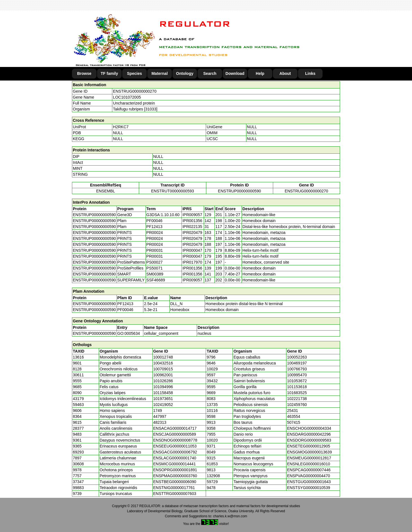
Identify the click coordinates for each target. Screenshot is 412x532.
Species (134, 73)
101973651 (163, 399)
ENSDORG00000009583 (309, 440)
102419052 (163, 405)
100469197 (297, 363)
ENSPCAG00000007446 (309, 470)
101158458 (163, 393)
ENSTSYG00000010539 (309, 488)
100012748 (163, 357)
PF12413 (125, 304)
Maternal (160, 73)
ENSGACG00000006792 (175, 452)
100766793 (297, 369)
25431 (292, 411)
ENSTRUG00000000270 (135, 91)
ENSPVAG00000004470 (308, 476)
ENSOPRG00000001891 (175, 470)
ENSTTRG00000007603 (175, 494)
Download (235, 73)
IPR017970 (192, 262)
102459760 (297, 405)
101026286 (163, 381)
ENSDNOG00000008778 (175, 440)
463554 (294, 416)
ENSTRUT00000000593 (172, 191)
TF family (109, 73)
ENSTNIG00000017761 (174, 488)
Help (260, 73)
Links (310, 73)
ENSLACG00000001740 (175, 458)
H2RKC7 (121, 127)
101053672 (297, 381)
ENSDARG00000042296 (309, 434)
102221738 (297, 399)
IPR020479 (192, 233)
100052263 (297, 357)
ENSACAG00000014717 (175, 428)
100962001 (163, 375)
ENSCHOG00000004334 (309, 428)
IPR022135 (192, 227)
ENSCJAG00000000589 (175, 434)
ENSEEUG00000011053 (175, 446)
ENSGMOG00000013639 (309, 452)
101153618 (297, 387)
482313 (160, 422)
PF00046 (125, 310)
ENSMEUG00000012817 (309, 458)
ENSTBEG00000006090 (175, 482)
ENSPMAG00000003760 (175, 476)
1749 (158, 411)
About (285, 73)
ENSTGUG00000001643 (309, 482)
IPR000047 (192, 250)
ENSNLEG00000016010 (309, 464)
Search (210, 73)
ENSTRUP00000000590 (239, 191)
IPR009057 (192, 215)
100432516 (163, 363)
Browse (84, 73)
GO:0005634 (129, 333)
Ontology (185, 73)
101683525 (297, 393)
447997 (160, 416)
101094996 (163, 387)
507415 (294, 422)
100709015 (163, 369)
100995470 (297, 375)
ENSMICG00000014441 (175, 464)
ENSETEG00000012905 (309, 446)
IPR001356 (192, 221)
